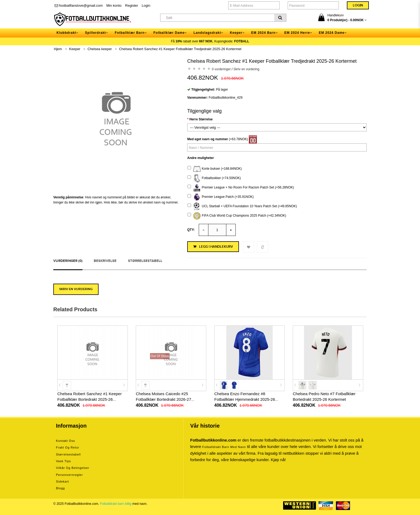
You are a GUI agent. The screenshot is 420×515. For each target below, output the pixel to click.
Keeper (75, 49)
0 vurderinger (221, 69)
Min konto (114, 5)
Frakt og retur (68, 447)
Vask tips (63, 461)
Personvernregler (69, 475)
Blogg (60, 488)
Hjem (58, 49)
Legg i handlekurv (213, 247)
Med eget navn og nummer (208, 139)
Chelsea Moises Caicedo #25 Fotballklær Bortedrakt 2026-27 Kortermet (164, 399)
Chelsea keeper (100, 49)
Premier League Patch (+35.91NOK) (221, 197)
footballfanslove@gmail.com (79, 5)
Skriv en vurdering (246, 69)
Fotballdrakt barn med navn (224, 447)
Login (146, 5)
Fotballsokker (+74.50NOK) (214, 178)
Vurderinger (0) (68, 261)
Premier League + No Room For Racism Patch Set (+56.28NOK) (241, 188)
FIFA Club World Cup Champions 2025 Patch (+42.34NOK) (237, 216)
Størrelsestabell (145, 261)
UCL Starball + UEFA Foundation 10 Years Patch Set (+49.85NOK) (242, 206)
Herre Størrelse (201, 119)
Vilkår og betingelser (73, 468)
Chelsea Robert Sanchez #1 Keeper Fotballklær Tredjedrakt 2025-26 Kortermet (180, 49)
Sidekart (62, 481)
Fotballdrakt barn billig (116, 504)
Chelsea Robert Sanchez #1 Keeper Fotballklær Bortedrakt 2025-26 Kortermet (89, 399)
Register (132, 5)
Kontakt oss (65, 441)
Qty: (191, 230)
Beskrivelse (105, 261)
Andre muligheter (200, 158)
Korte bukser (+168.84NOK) (215, 169)
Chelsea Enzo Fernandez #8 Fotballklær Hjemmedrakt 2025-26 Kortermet (245, 399)
